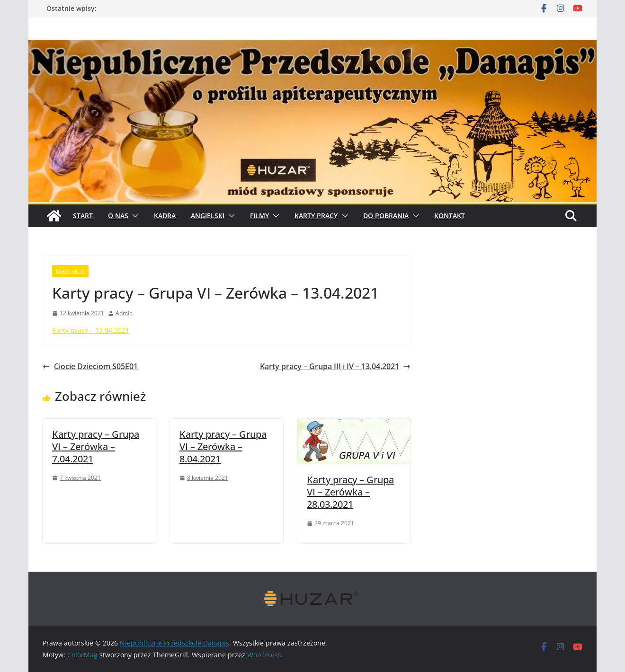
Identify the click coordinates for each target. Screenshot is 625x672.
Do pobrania (386, 216)
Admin (124, 313)
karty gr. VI (70, 271)
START (83, 216)
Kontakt (450, 216)
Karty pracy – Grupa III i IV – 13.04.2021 (335, 366)
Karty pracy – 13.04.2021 (91, 330)
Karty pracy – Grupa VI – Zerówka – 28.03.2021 (350, 492)
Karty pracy (316, 216)
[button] (134, 216)
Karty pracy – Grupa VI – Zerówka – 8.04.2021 (223, 447)
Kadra (165, 216)
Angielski (208, 216)
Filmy (259, 216)
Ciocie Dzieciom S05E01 (90, 366)
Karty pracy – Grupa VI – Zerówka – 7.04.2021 (96, 447)
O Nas (118, 216)
